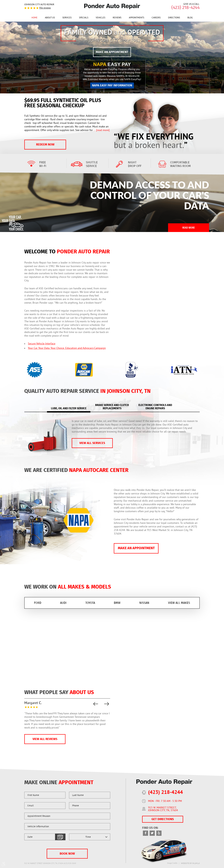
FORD (38, 603)
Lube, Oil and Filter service (69, 408)
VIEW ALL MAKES (179, 603)
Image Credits (172, 863)
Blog (190, 18)
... (101, 130)
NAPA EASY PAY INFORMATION (112, 85)
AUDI (63, 603)
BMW (117, 603)
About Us (50, 18)
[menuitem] (34, 18)
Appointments (137, 18)
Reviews (117, 18)
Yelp (159, 833)
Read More (189, 228)
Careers (156, 18)
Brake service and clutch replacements (112, 407)
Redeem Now (45, 145)
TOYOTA (90, 603)
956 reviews (45, 8)
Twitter (152, 833)
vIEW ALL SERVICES (92, 443)
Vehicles (101, 18)
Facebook (145, 833)
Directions (174, 18)
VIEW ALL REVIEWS (45, 739)
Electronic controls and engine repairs (155, 407)
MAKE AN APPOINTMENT (112, 52)
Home (34, 18)
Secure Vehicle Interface (42, 344)
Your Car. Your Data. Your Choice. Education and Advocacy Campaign (67, 348)
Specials (84, 18)
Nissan (144, 603)
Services (67, 18)
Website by (190, 863)
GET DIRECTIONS (163, 819)
